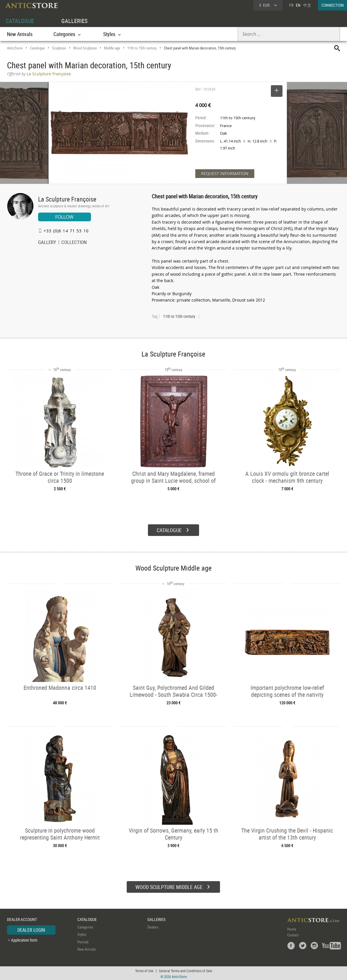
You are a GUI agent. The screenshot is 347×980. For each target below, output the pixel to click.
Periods (83, 941)
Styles (82, 933)
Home (292, 928)
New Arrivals (20, 34)
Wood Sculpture (85, 48)
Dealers (153, 926)
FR (291, 5)
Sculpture (59, 48)
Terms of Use (144, 970)
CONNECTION (333, 5)
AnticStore (15, 48)
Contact (293, 934)
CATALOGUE (20, 21)
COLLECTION (74, 243)
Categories (85, 926)
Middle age (112, 48)
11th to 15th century (142, 48)
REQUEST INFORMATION (225, 173)
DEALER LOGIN (31, 929)
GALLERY (47, 243)
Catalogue (37, 48)
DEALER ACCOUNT (22, 918)
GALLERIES (74, 21)
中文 (307, 5)
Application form (24, 939)
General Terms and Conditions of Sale (186, 970)
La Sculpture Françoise (67, 199)
